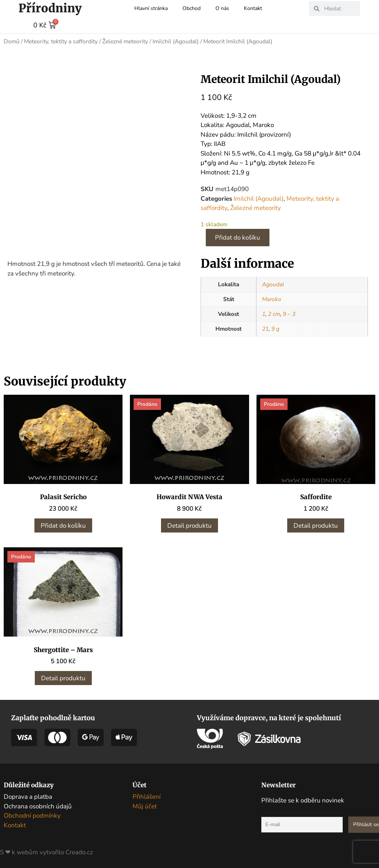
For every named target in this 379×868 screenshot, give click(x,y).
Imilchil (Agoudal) (176, 41)
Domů (12, 41)
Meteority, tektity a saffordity (61, 41)
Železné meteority (125, 41)
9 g (275, 328)
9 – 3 (289, 314)
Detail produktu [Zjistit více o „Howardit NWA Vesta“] (189, 525)
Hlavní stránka (151, 8)
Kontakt (253, 8)
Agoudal (273, 284)
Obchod (192, 8)
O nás (222, 8)
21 (265, 328)
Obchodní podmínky (32, 815)
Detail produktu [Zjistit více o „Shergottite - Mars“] (63, 678)
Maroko (272, 299)
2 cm (274, 314)
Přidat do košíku (238, 237)
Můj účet (145, 806)
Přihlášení (147, 796)
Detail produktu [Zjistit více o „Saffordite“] (316, 525)
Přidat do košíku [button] (63, 525)
